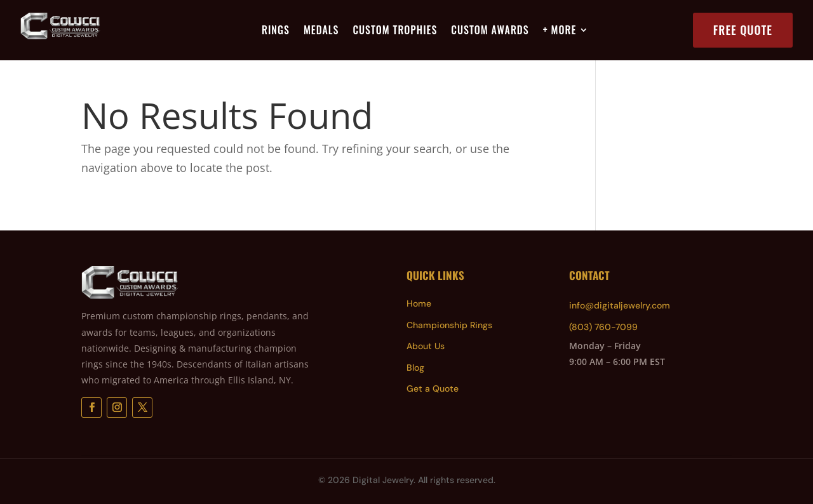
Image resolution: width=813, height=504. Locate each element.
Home (419, 303)
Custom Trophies (395, 31)
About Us (426, 346)
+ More (560, 31)
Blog (415, 368)
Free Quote (743, 30)
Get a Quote (433, 388)
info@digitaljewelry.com (620, 305)
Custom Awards (490, 31)
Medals (321, 31)
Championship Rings (449, 325)
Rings (276, 31)
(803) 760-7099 (603, 327)
